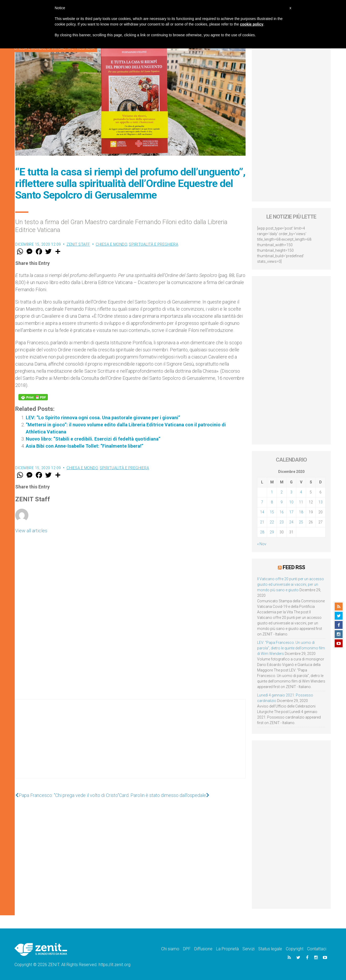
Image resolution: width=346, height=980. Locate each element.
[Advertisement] (130, 744)
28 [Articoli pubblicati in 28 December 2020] (262, 532)
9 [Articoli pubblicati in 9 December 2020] (282, 502)
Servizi (248, 949)
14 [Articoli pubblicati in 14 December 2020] (262, 512)
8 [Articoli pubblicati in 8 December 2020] (272, 502)
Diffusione (203, 949)
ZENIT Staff (78, 244)
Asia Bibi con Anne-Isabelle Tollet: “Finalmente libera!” (85, 446)
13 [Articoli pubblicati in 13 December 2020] (320, 502)
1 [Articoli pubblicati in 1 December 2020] (272, 492)
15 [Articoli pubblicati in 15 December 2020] (272, 512)
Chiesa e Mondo (111, 244)
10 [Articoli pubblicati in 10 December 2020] (291, 502)
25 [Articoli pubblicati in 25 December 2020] (301, 522)
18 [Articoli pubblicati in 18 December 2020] (301, 512)
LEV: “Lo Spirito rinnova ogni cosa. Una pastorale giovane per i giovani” (103, 418)
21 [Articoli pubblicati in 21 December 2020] (262, 522)
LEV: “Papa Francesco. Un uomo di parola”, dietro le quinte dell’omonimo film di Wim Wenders (291, 648)
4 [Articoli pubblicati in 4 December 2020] (301, 492)
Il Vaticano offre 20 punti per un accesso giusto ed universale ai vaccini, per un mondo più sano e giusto (291, 584)
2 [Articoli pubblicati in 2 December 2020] (282, 492)
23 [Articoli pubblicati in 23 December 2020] (282, 522)
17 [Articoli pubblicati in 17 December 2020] (291, 512)
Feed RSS (294, 567)
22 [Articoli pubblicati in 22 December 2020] (272, 522)
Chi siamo (170, 949)
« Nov (262, 544)
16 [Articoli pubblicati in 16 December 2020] (282, 512)
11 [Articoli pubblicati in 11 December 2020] (301, 502)
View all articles (31, 531)
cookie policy (252, 24)
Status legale (270, 949)
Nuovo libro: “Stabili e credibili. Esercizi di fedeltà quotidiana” (93, 439)
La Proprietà (227, 949)
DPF (187, 949)
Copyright (295, 949)
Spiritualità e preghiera (154, 244)
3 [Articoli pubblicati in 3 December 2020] (291, 492)
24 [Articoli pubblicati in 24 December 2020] (291, 522)
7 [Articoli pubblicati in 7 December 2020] (262, 502)
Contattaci (317, 949)
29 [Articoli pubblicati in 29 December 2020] (272, 532)
